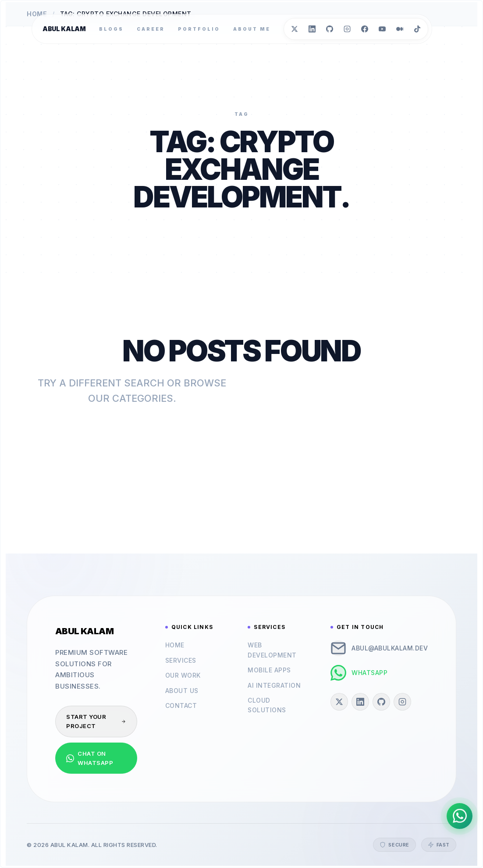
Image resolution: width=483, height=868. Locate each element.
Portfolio (199, 29)
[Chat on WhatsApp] (459, 815)
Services (181, 660)
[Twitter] (295, 29)
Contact (181, 705)
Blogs (111, 29)
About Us (182, 691)
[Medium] (400, 29)
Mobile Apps (269, 670)
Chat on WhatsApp (90, 758)
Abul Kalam (64, 29)
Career (151, 29)
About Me (252, 29)
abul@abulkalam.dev (379, 648)
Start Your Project (96, 721)
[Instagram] (347, 29)
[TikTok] (417, 29)
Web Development (272, 650)
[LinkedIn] (312, 29)
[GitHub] (330, 29)
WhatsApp (359, 673)
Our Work (183, 675)
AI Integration (274, 685)
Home (175, 645)
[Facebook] (365, 29)
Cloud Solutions (267, 705)
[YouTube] (382, 29)
